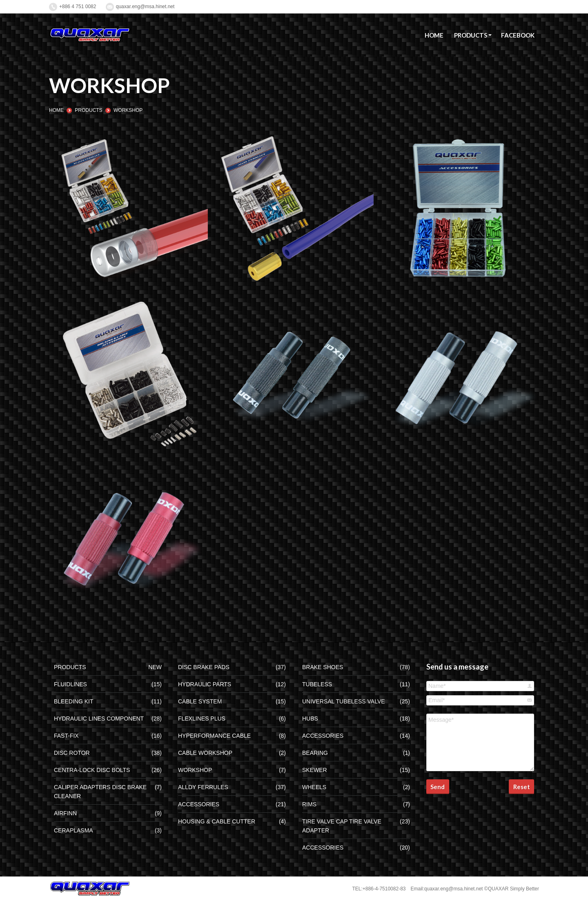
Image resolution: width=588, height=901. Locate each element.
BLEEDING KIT (73, 701)
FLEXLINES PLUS (202, 719)
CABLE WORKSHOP (205, 753)
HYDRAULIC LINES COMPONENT (99, 719)
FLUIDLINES (70, 684)
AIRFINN (65, 813)
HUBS (310, 719)
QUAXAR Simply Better (513, 889)
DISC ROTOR (72, 753)
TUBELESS (317, 684)
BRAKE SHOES (323, 667)
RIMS (309, 804)
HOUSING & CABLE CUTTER (217, 821)
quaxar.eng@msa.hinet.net (145, 7)
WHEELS (314, 787)
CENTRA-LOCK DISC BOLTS (92, 770)
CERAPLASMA (73, 830)
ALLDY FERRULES (203, 787)
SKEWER (315, 770)
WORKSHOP (195, 770)
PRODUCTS (88, 110)
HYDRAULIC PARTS (205, 684)
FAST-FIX (66, 736)
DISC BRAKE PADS (204, 667)
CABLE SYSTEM (200, 701)
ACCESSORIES (199, 804)
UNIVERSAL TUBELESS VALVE (344, 701)
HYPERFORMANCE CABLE (214, 736)
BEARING (315, 753)
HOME (56, 110)
